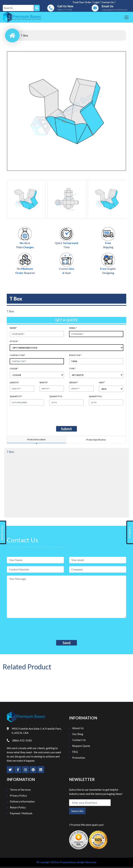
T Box (24, 35)
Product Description (36, 439)
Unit (102, 382)
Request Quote (81, 746)
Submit (66, 429)
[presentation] (39, 415)
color (14, 369)
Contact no (17, 355)
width (44, 382)
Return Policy (18, 807)
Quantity (16, 396)
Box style (75, 355)
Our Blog (78, 734)
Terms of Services (20, 790)
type (72, 369)
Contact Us (79, 740)
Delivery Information (22, 801)
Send (67, 643)
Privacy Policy (18, 795)
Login (97, 2)
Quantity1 (56, 396)
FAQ (75, 752)
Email (73, 328)
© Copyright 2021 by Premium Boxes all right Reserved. (66, 862)
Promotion (79, 758)
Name (13, 328)
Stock (14, 341)
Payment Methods (21, 813)
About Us (78, 728)
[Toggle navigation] (126, 17)
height (74, 382)
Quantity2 (95, 396)
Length (14, 382)
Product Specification (96, 440)
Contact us (108, 2)
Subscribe (77, 811)
